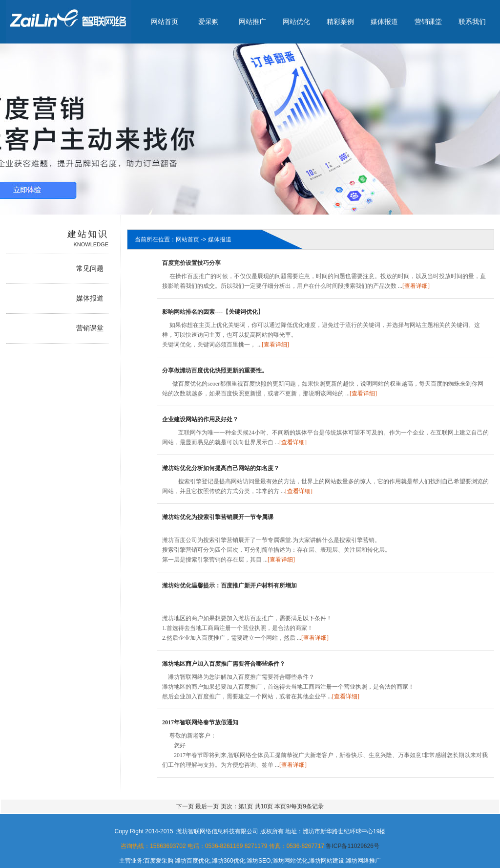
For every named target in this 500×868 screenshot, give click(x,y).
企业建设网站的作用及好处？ (200, 419)
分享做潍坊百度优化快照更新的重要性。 (215, 370)
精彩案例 (340, 22)
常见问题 (90, 269)
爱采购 (208, 22)
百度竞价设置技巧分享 (191, 263)
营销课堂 (428, 22)
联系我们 (472, 22)
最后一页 (208, 806)
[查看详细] (416, 286)
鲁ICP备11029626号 (352, 846)
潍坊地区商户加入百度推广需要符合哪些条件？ (224, 664)
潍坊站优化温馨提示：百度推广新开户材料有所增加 (229, 586)
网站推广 (252, 22)
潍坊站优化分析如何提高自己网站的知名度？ (221, 468)
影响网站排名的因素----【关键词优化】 (213, 312)
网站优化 (296, 22)
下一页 (185, 806)
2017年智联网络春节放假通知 (200, 722)
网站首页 (165, 22)
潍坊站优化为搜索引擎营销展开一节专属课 (218, 517)
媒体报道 (384, 22)
